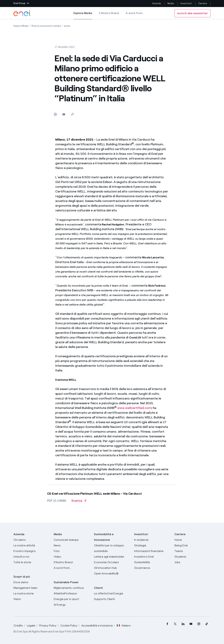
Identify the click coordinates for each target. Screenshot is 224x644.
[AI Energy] (72, 605)
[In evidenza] (152, 540)
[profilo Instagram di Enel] (199, 624)
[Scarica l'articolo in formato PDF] (79, 502)
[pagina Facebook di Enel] (167, 624)
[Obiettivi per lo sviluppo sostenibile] (112, 548)
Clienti (98, 588)
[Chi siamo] (31, 540)
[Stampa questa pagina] (55, 114)
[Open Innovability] (112, 574)
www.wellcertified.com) (135, 408)
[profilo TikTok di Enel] (207, 624)
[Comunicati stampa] (72, 540)
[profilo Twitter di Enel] (175, 624)
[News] (72, 545)
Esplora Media (83, 15)
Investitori (186, 3)
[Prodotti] (31, 545)
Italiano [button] (124, 626)
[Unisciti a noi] (31, 557)
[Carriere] (192, 540)
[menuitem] (167, 624)
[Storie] (31, 562)
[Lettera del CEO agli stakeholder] (112, 557)
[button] (21, 4)
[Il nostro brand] (72, 562)
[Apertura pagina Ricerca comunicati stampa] (46, 26)
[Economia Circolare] (112, 562)
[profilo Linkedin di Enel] (183, 624)
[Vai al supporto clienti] (112, 599)
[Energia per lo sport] (72, 599)
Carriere (203, 3)
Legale (31, 626)
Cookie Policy (69, 626)
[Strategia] (152, 545)
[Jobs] (192, 562)
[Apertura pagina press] (67, 26)
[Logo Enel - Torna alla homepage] (22, 13)
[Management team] (31, 588)
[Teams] (192, 551)
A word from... (135, 13)
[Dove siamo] (31, 582)
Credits (18, 626)
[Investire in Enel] (152, 557)
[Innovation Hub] (112, 568)
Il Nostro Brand (109, 13)
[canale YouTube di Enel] (191, 624)
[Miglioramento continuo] (72, 588)
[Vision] (31, 599)
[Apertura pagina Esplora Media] (21, 26)
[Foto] (72, 551)
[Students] (192, 557)
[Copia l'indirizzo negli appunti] (72, 114)
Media (171, 3)
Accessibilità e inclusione (97, 626)
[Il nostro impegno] (31, 551)
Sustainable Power (66, 582)
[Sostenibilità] (152, 562)
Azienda (157, 3)
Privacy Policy (48, 626)
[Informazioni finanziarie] (152, 551)
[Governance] (152, 568)
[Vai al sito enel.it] (112, 594)
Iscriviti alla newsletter (192, 13)
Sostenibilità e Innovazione (104, 537)
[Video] (72, 557)
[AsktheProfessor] (72, 594)
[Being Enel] (192, 545)
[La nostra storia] (31, 594)
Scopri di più (22, 577)
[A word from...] (72, 568)
